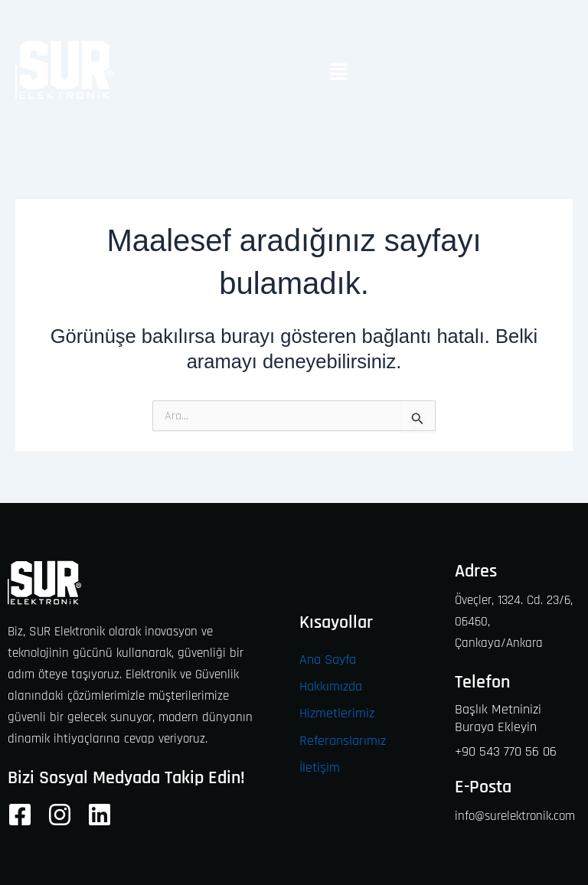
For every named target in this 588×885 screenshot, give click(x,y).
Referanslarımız (343, 741)
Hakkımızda (331, 686)
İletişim (320, 767)
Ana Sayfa (328, 660)
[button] (338, 73)
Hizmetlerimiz (337, 713)
